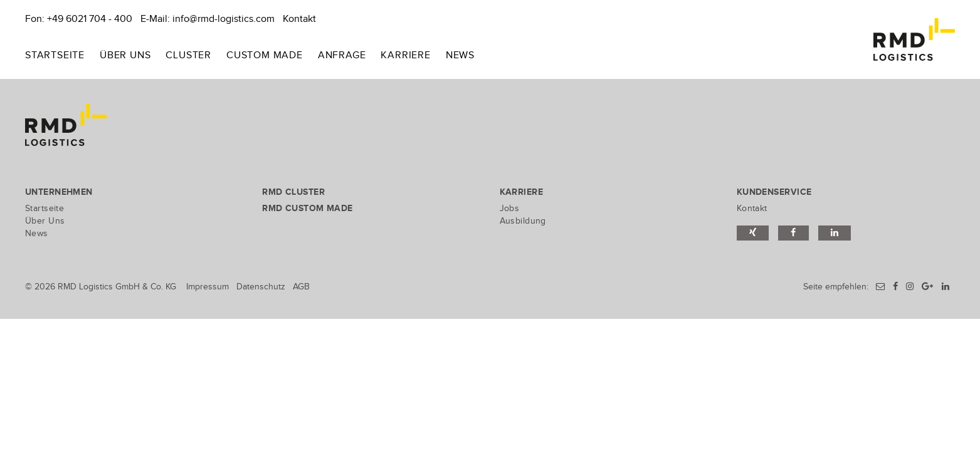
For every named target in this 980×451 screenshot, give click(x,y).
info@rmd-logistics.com (224, 19)
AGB (301, 287)
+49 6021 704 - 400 (90, 19)
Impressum (208, 287)
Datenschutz (261, 287)
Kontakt (299, 19)
